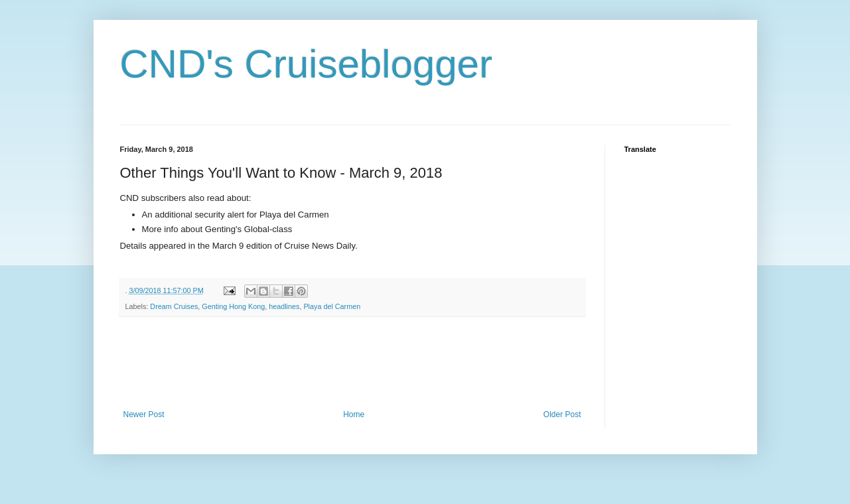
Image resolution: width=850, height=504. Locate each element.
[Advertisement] (362, 363)
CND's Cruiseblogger (307, 64)
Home (354, 414)
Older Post (562, 414)
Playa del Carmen (332, 306)
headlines (284, 306)
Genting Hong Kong (233, 306)
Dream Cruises (174, 306)
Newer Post (144, 414)
